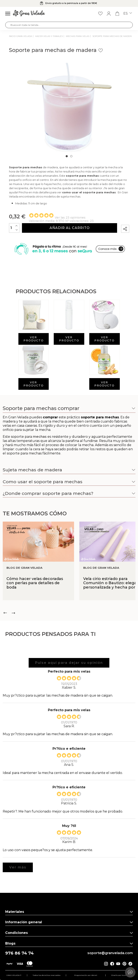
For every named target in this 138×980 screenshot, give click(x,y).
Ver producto (34, 339)
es (128, 14)
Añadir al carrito (70, 228)
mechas (40, 451)
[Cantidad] (14, 228)
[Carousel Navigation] (69, 613)
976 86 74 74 (19, 953)
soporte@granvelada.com (110, 953)
